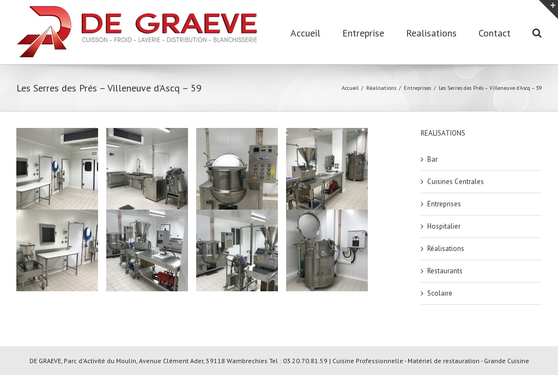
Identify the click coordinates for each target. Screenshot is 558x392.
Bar (432, 159)
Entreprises (444, 204)
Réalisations (446, 249)
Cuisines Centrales (456, 182)
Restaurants (445, 271)
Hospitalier (444, 226)
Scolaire (440, 293)
